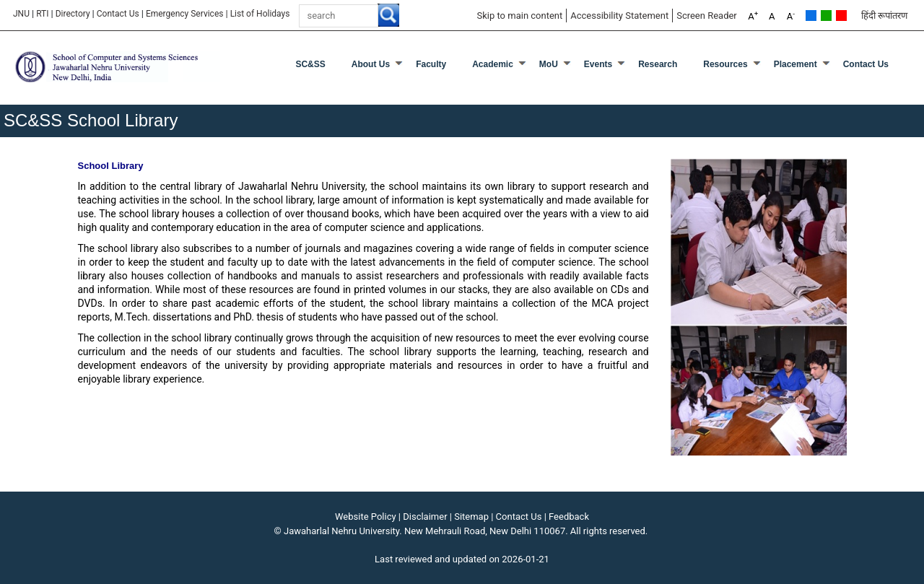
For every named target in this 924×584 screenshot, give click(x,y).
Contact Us (118, 14)
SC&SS (310, 64)
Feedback (569, 517)
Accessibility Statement (619, 16)
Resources (725, 64)
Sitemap (471, 517)
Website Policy (366, 517)
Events (598, 64)
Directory (73, 14)
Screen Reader (707, 16)
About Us (371, 64)
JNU (21, 14)
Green (826, 16)
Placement (796, 64)
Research (658, 64)
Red (841, 16)
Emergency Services (185, 14)
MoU (549, 64)
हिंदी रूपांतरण (884, 16)
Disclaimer (425, 517)
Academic (493, 64)
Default (811, 16)
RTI (42, 14)
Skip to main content (519, 16)
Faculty (431, 64)
